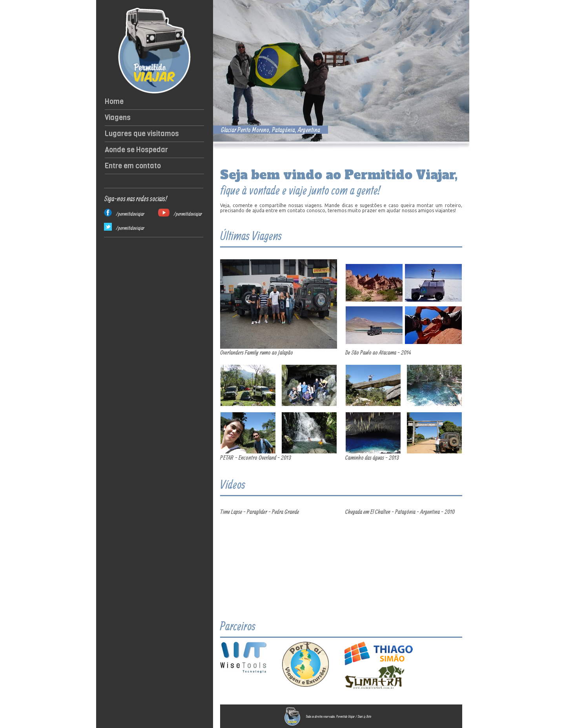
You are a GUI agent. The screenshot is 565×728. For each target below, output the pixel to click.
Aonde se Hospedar (136, 150)
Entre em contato (133, 166)
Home (114, 102)
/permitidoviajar (130, 214)
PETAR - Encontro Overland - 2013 (256, 457)
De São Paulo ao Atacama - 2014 (378, 352)
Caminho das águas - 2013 (372, 457)
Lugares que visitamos (142, 134)
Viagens (118, 118)
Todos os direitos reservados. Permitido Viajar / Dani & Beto (338, 717)
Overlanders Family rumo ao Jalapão (257, 352)
